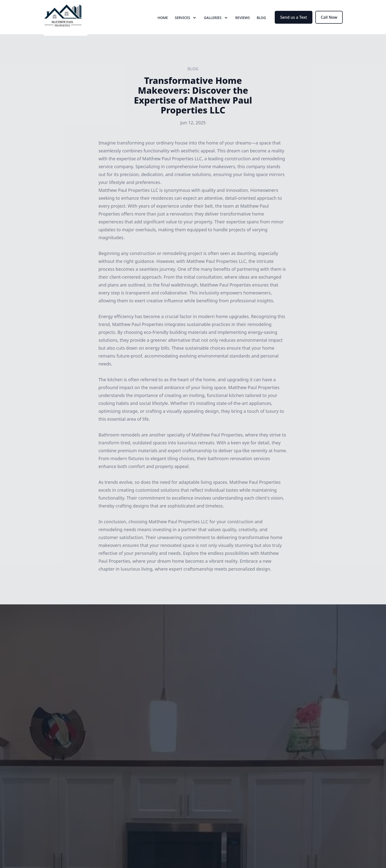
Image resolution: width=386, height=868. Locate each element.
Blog (261, 22)
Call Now (329, 22)
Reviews (243, 22)
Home (163, 22)
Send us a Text (294, 22)
